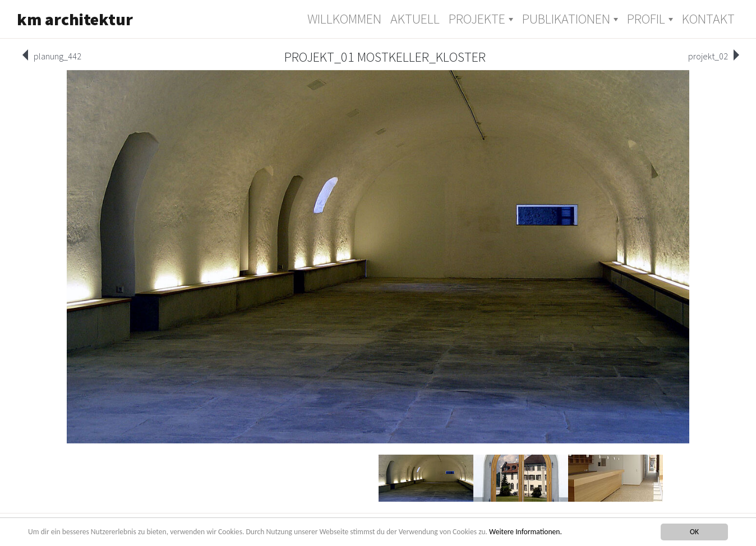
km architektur (75, 19)
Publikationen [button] (566, 19)
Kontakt (708, 19)
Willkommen (344, 19)
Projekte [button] (477, 19)
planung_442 (57, 56)
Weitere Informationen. (525, 532)
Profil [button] (646, 19)
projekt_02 (708, 56)
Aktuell (415, 19)
